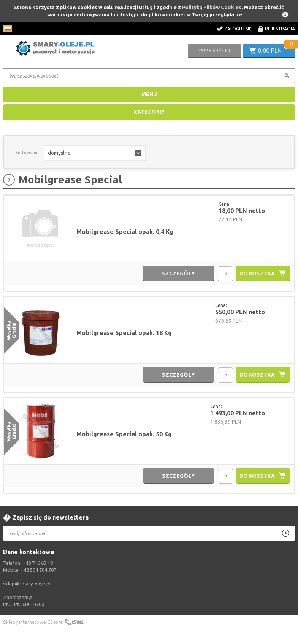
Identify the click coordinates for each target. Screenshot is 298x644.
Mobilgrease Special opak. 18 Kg (124, 333)
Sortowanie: (28, 153)
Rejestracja (280, 29)
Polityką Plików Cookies (212, 7)
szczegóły (178, 274)
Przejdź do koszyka (215, 53)
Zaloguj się (238, 29)
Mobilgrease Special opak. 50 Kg (124, 434)
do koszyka (257, 274)
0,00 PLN (270, 51)
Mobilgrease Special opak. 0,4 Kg (125, 232)
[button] (95, 153)
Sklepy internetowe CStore (33, 622)
